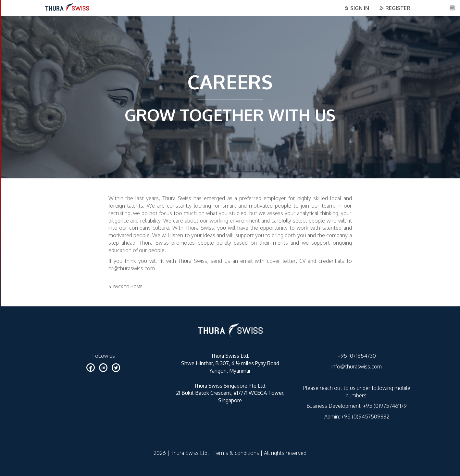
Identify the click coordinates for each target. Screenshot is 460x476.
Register (395, 8)
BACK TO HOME (125, 287)
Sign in (356, 8)
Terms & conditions (236, 453)
